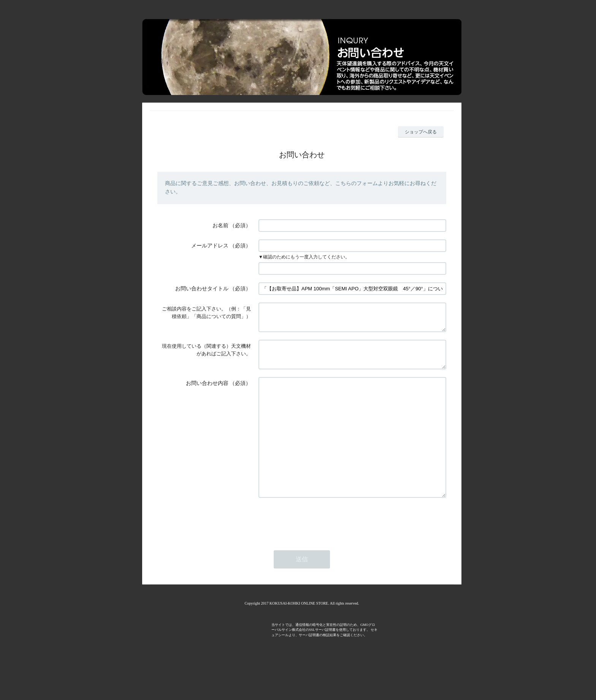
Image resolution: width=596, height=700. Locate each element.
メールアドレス (210, 246)
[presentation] (316, 552)
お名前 (220, 226)
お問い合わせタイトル (202, 289)
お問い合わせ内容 (207, 392)
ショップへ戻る (421, 132)
